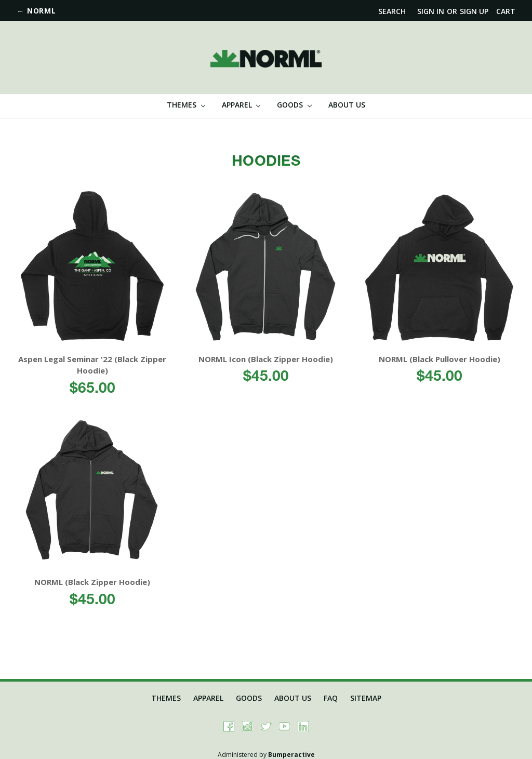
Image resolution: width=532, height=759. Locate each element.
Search (392, 11)
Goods (294, 105)
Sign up (474, 11)
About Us (347, 105)
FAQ (331, 698)
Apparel (241, 105)
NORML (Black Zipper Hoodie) (92, 582)
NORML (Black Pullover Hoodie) (440, 359)
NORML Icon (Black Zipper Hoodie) (266, 359)
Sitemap (366, 698)
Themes (186, 105)
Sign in (431, 11)
